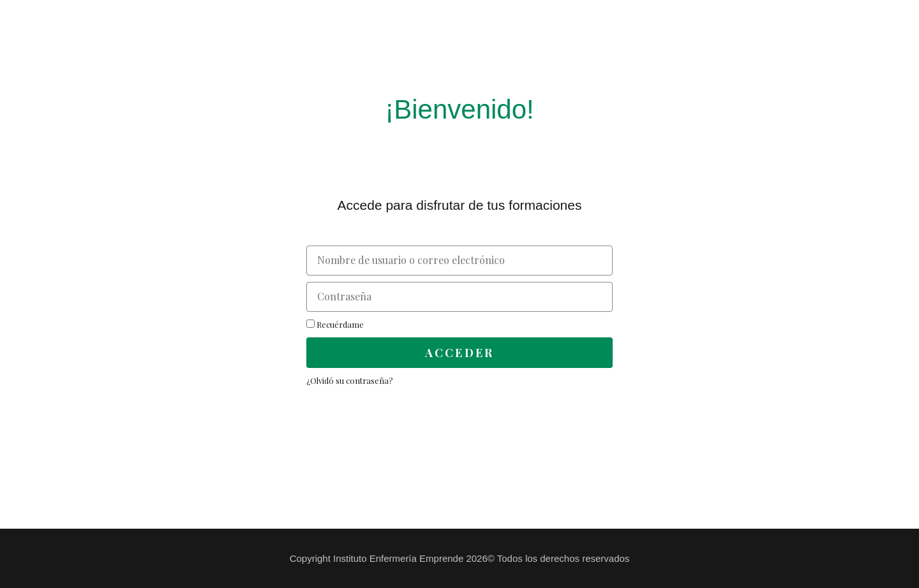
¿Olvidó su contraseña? (350, 380)
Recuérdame (335, 324)
